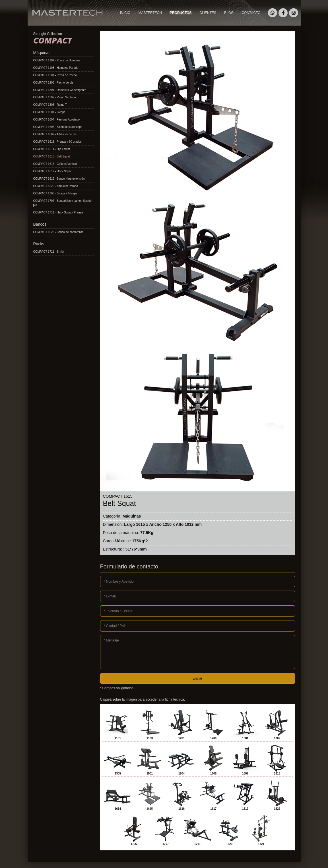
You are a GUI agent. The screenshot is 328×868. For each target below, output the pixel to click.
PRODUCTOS (181, 13)
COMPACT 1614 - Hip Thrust (52, 149)
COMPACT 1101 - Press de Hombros (57, 60)
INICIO (125, 13)
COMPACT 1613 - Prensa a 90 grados (57, 142)
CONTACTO (251, 13)
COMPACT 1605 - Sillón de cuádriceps (58, 127)
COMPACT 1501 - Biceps (49, 112)
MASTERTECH (40, 21)
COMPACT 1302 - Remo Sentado (55, 97)
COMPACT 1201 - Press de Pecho (55, 75)
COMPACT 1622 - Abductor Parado (56, 186)
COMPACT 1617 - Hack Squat (52, 171)
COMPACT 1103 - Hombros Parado (56, 68)
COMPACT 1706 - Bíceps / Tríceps (55, 193)
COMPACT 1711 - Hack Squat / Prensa (58, 212)
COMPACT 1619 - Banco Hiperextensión (59, 179)
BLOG (229, 13)
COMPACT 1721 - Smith (49, 252)
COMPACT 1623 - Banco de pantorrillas (58, 232)
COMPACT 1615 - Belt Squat (52, 156)
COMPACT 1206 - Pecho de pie (53, 83)
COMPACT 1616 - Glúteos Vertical (55, 164)
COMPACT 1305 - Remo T (50, 105)
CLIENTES (208, 13)
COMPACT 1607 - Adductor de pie (55, 134)
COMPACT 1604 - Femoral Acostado (57, 120)
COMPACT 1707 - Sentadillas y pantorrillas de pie (62, 203)
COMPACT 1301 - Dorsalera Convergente (60, 90)
